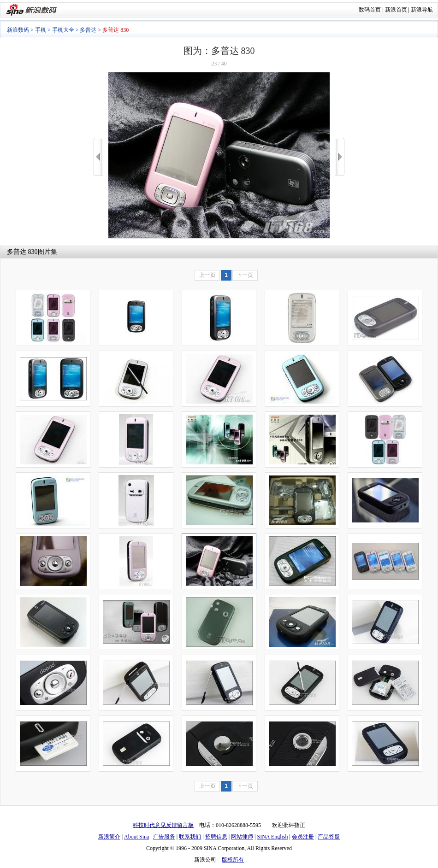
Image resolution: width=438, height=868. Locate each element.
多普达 (88, 30)
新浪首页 (396, 10)
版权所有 (233, 860)
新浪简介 (109, 837)
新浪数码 (18, 30)
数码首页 (370, 10)
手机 (41, 30)
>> (340, 157)
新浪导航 (422, 10)
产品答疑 (329, 837)
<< (98, 157)
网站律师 (242, 837)
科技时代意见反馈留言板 (163, 825)
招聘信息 (216, 837)
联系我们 (190, 837)
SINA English (272, 837)
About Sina (136, 837)
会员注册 (303, 837)
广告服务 (164, 837)
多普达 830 (22, 252)
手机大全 (63, 30)
